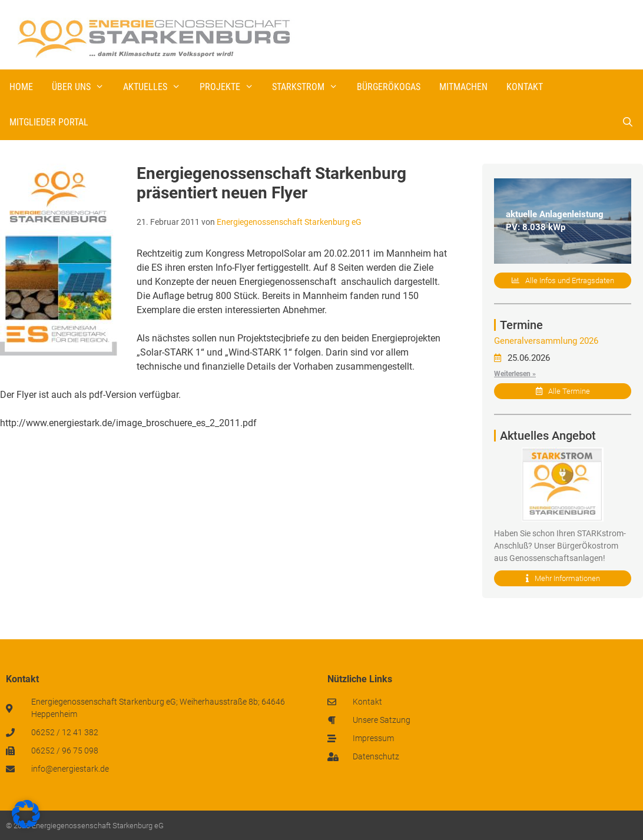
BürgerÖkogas (389, 87)
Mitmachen (463, 87)
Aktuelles (157, 87)
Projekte (231, 87)
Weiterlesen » (515, 374)
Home (21, 87)
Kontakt (525, 87)
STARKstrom (310, 87)
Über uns (83, 87)
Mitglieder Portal (49, 122)
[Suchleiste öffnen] (627, 122)
